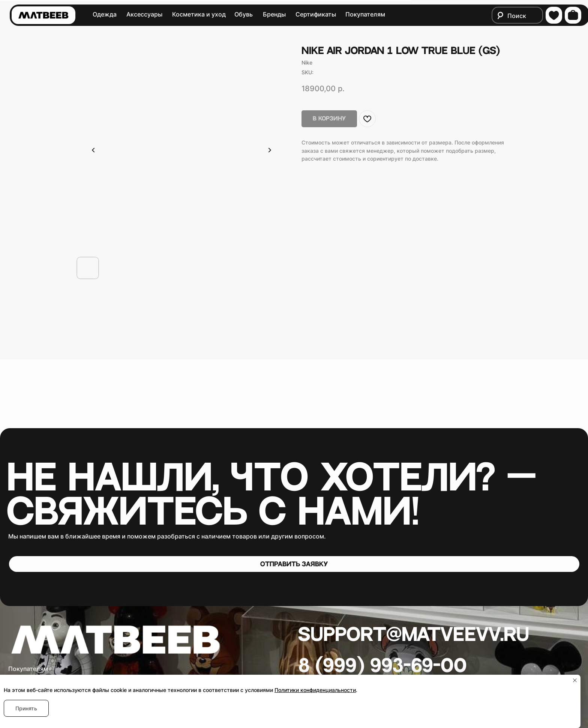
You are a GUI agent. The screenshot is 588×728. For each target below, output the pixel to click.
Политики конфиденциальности (315, 690)
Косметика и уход (199, 14)
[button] (294, 564)
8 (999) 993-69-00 (383, 666)
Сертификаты (316, 14)
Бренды (274, 14)
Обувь (244, 14)
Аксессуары (144, 14)
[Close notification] (575, 680)
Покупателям (365, 14)
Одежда (105, 14)
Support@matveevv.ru (414, 635)
